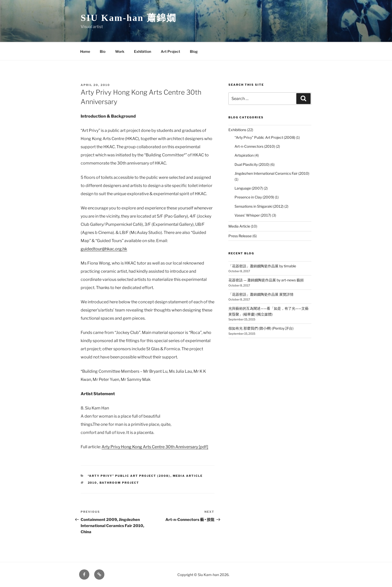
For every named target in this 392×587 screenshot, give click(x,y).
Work (120, 51)
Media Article (188, 476)
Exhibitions (237, 130)
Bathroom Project (119, 483)
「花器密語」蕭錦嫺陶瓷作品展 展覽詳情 (261, 294)
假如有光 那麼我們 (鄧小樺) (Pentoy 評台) (261, 328)
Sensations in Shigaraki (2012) (259, 206)
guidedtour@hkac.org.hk (104, 249)
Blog (194, 51)
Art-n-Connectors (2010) (255, 146)
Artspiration (244, 155)
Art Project (170, 51)
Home (85, 51)
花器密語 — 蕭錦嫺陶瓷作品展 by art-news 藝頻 (266, 280)
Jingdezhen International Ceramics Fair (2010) (272, 173)
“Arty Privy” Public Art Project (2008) (129, 476)
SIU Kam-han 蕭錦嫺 (128, 18)
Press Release (240, 236)
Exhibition (143, 51)
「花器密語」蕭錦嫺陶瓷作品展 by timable (262, 266)
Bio (103, 51)
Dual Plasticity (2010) (252, 164)
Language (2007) (249, 188)
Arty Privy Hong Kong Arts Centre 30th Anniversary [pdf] (155, 447)
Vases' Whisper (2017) (253, 215)
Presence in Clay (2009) (254, 197)
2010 (93, 483)
